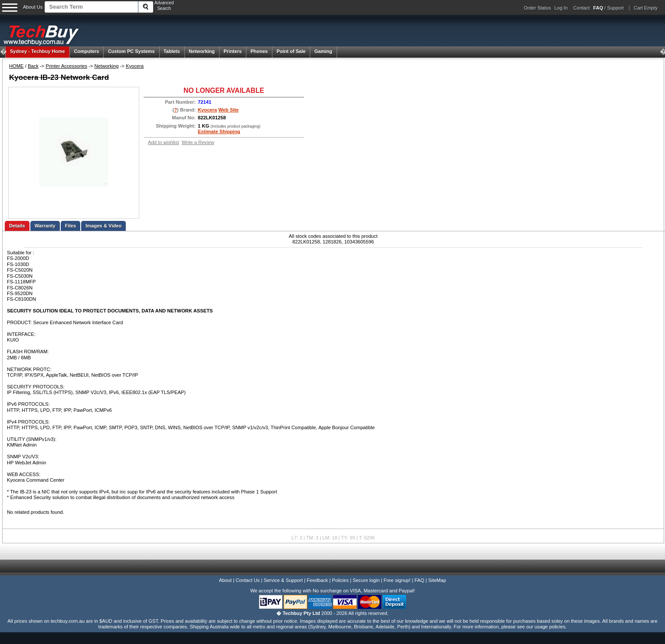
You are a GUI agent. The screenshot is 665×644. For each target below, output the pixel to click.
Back (33, 66)
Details (17, 226)
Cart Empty (646, 8)
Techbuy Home (38, 51)
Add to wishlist (164, 142)
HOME (16, 66)
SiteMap (437, 580)
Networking (202, 51)
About (225, 580)
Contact (582, 8)
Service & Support (283, 580)
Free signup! (397, 580)
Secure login (366, 580)
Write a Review (198, 142)
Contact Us (247, 580)
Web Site (228, 110)
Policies (340, 580)
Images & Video (103, 226)
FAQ (419, 580)
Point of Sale (291, 51)
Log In (561, 8)
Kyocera (135, 66)
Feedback (317, 580)
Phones (259, 51)
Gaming (323, 51)
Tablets (172, 51)
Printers (233, 51)
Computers (86, 51)
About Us (33, 7)
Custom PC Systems (131, 51)
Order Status (537, 8)
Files (71, 226)
